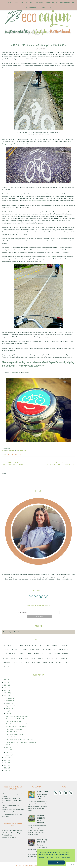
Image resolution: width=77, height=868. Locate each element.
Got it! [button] (56, 862)
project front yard (52, 658)
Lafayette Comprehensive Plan (30, 52)
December (9, 698)
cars (7, 450)
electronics (24, 650)
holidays (12, 654)
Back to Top (71, 864)
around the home (13, 646)
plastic (33, 658)
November (9, 701)
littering (36, 654)
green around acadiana (49, 650)
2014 (6, 760)
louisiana (50, 654)
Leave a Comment (7, 448)
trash (27, 662)
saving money (7, 662)
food (38, 650)
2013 (6, 763)
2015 (6, 758)
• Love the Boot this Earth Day (11, 798)
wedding (59, 662)
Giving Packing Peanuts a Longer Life (17, 724)
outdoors (65, 654)
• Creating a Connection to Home (12, 830)
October (8, 703)
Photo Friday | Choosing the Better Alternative (20, 739)
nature (58, 654)
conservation (63, 646)
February (9, 752)
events (32, 650)
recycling (64, 658)
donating (6, 650)
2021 (6, 683)
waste (39, 662)
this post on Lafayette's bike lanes (36, 201)
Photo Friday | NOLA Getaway (15, 734)
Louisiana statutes (51, 257)
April (7, 747)
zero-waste (7, 667)
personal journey (17, 658)
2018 (6, 690)
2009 (6, 771)
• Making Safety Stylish (9, 837)
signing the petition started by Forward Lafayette (38, 364)
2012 (6, 765)
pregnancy (40, 658)
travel (33, 662)
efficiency (14, 650)
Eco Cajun (25, 865)
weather (52, 662)
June (7, 714)
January (8, 755)
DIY (4, 646)
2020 (6, 685)
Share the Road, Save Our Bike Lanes (17, 716)
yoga (66, 662)
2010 (6, 768)
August (8, 708)
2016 (6, 695)
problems (23, 450)
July (7, 711)
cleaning (54, 646)
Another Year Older (12, 737)
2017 (6, 693)
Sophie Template (35, 865)
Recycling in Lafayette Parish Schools (17, 719)
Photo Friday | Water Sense (14, 729)
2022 (6, 680)
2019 (6, 688)
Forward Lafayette (15, 372)
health (5, 654)
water (45, 662)
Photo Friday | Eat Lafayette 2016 (16, 721)
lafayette (12, 450)
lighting (28, 654)
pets (27, 658)
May (7, 745)
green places (64, 650)
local (17, 450)
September (9, 706)
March (8, 750)
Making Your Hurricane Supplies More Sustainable (21, 742)
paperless (6, 658)
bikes (4, 450)
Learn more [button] (66, 857)
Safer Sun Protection (12, 732)
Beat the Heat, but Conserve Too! (16, 727)
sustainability (18, 662)
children (46, 646)
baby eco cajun (25, 646)
